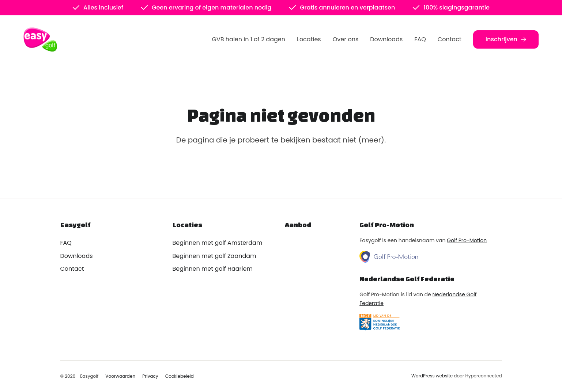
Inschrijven (506, 39)
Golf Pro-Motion (467, 240)
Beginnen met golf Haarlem (213, 269)
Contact (450, 39)
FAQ (420, 39)
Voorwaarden (120, 376)
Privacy (150, 376)
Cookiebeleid (180, 376)
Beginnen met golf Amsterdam (218, 243)
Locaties (309, 39)
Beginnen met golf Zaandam (214, 256)
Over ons (346, 39)
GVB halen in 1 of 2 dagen (249, 39)
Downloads (386, 39)
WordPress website (432, 376)
